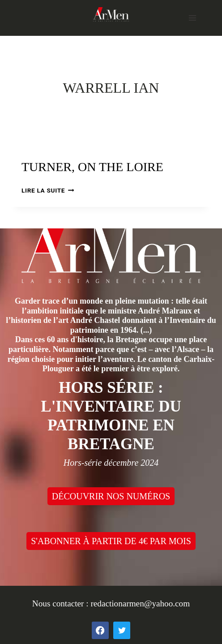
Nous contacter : (62, 603)
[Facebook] (100, 630)
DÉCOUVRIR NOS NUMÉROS (111, 496)
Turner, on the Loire (92, 167)
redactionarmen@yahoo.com (140, 603)
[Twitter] (122, 630)
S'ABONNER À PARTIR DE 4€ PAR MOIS (111, 541)
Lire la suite (48, 190)
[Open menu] (192, 18)
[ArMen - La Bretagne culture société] (111, 14)
